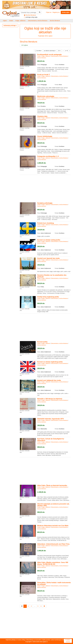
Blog (24, 640)
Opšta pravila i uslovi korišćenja (51, 640)
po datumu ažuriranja (50, 51)
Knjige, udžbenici (20, 21)
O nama (19, 640)
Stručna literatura (55, 21)
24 (59, 51)
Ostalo (11, 21)
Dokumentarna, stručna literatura (38, 21)
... (35, 606)
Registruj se (56, 12)
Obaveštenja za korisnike (34, 640)
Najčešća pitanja (11, 640)
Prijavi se (49, 12)
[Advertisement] (45, 188)
